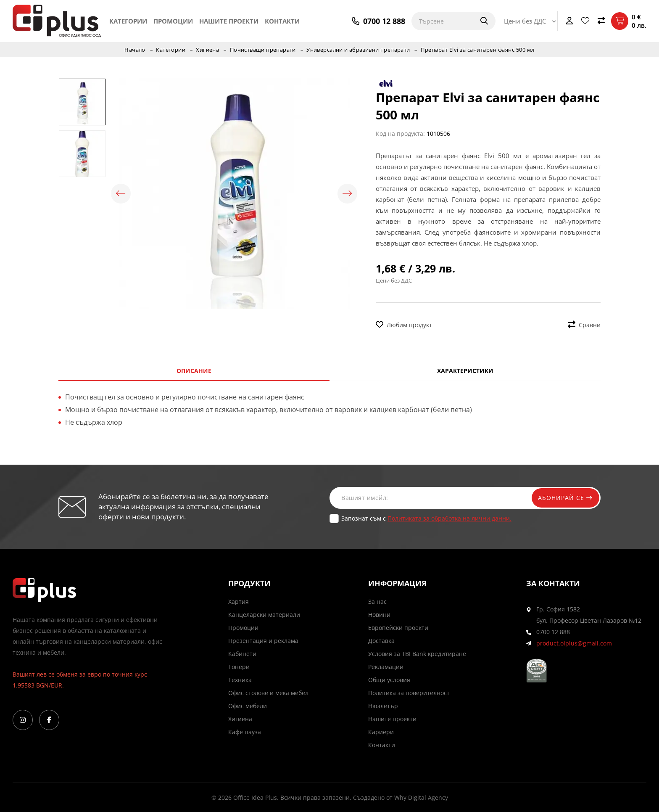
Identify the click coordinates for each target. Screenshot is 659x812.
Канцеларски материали (264, 615)
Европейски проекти (398, 628)
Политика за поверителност (409, 693)
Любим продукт (404, 325)
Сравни (584, 325)
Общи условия (389, 680)
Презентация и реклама (263, 641)
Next (346, 194)
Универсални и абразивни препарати (359, 50)
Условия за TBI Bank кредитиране (417, 654)
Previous (122, 194)
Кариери (381, 732)
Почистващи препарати (262, 50)
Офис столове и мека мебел (268, 693)
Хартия (239, 602)
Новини (379, 615)
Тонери (239, 667)
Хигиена (207, 50)
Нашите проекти (229, 21)
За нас (377, 602)
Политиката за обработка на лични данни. (449, 518)
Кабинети (242, 654)
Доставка (381, 641)
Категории (128, 21)
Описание (194, 371)
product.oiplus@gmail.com (574, 643)
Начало (134, 50)
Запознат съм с (426, 518)
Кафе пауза (245, 732)
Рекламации (386, 667)
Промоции (173, 21)
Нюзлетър (383, 706)
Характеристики (465, 371)
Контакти (282, 21)
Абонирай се (564, 498)
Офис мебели (248, 706)
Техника (240, 680)
